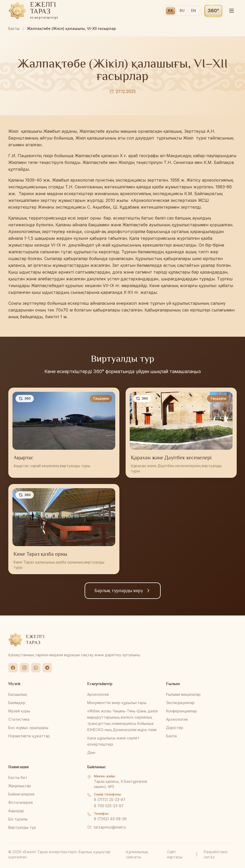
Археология (98, 694)
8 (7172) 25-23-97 (110, 800)
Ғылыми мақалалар (183, 694)
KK (171, 11)
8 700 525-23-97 (109, 806)
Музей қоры (19, 711)
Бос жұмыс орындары (28, 728)
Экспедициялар (180, 703)
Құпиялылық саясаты (137, 854)
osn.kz (209, 857)
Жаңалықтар (20, 786)
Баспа (171, 736)
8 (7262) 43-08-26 (110, 819)
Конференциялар (182, 711)
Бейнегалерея (21, 794)
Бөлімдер (17, 703)
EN (193, 11)
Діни (91, 753)
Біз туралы (18, 819)
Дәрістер (175, 728)
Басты (14, 28)
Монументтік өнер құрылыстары (117, 703)
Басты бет (18, 777)
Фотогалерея (21, 802)
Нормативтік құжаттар (29, 736)
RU (182, 11)
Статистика (19, 719)
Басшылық (18, 694)
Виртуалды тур (22, 827)
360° (213, 11)
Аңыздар (16, 811)
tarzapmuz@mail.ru (110, 827)
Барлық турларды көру (123, 591)
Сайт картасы (175, 854)
